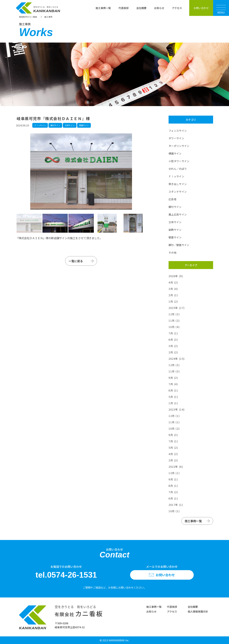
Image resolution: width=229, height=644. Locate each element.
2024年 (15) (177, 359)
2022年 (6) (176, 467)
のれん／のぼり (178, 169)
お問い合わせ (201, 8)
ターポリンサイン (179, 146)
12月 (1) (174, 416)
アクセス (177, 8)
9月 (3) (173, 435)
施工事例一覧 (103, 8)
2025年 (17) (177, 308)
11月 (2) (174, 320)
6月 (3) (173, 340)
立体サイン (70, 125)
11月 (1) (174, 422)
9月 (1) (173, 479)
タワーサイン (176, 138)
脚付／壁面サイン (179, 245)
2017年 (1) (176, 505)
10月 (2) (174, 428)
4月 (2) (173, 282)
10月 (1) (174, 511)
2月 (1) (173, 295)
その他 (172, 253)
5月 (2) (173, 448)
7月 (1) (173, 333)
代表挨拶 (124, 8)
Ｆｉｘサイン (40, 125)
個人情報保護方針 (198, 611)
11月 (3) (174, 371)
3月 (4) (173, 289)
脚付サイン (55, 125)
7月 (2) (173, 492)
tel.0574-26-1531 (66, 575)
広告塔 (172, 199)
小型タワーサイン (179, 161)
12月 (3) (174, 314)
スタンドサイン (178, 192)
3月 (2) (173, 346)
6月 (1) (173, 390)
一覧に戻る (76, 261)
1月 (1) (173, 403)
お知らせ (159, 8)
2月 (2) (173, 352)
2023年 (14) (177, 409)
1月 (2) (173, 301)
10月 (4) (174, 327)
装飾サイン (175, 230)
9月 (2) (173, 378)
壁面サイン (84, 125)
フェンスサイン (178, 131)
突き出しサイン (178, 184)
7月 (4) (173, 384)
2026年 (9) (176, 276)
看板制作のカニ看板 (28, 17)
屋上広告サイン (178, 214)
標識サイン (175, 153)
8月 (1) (173, 486)
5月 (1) (173, 397)
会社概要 (141, 8)
